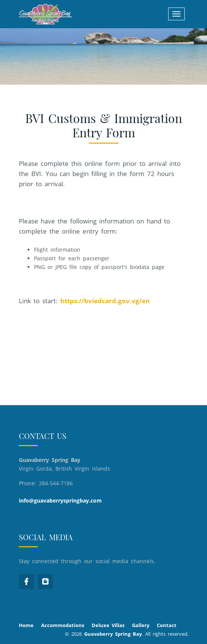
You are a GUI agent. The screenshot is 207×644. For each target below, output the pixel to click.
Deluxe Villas (108, 625)
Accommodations (63, 625)
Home (26, 625)
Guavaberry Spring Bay (113, 634)
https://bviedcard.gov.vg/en (105, 301)
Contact (167, 625)
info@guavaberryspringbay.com (60, 500)
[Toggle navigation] (176, 14)
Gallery (141, 625)
